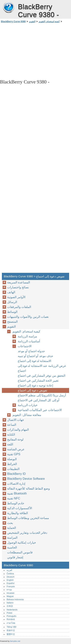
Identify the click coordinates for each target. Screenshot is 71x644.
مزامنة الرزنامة (27, 336)
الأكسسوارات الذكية (20, 508)
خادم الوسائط (16, 503)
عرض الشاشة (16, 449)
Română (11, 619)
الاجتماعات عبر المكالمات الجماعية (40, 410)
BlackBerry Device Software (26, 479)
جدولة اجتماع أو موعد (31, 351)
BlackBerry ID (16, 474)
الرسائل (12, 302)
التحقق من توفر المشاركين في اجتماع (42, 376)
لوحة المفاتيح (15, 439)
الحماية (12, 528)
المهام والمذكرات (18, 430)
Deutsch (11, 577)
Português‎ (11, 616)
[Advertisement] (35, 51)
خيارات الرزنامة (28, 405)
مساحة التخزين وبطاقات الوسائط (28, 518)
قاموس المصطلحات (20, 552)
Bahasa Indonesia (15, 599)
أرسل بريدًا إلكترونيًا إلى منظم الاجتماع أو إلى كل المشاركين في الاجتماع (42, 398)
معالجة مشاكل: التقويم (27, 415)
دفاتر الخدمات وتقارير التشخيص (27, 533)
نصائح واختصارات (18, 287)
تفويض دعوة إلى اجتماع (32, 390)
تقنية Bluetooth (17, 493)
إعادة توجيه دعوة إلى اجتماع (35, 385)
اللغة (10, 444)
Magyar (10, 596)
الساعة (12, 425)
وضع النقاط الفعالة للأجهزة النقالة (28, 489)
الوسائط (12, 312)
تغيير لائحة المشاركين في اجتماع (38, 381)
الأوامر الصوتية (16, 297)
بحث (10, 523)
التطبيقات (13, 469)
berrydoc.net (15, 641)
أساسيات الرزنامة (29, 341)
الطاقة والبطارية (18, 513)
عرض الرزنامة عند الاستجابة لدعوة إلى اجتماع (42, 368)
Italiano (10, 603)
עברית (9, 590)
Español (10, 583)
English (10, 580)
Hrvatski (10, 593)
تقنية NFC (14, 498)
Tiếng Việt (11, 627)
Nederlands (12, 610)
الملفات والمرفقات (19, 307)
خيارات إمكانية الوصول (22, 543)
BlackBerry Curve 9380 (9, 8)
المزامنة (12, 538)
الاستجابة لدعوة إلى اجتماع (34, 361)
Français (11, 586)
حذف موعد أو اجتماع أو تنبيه (35, 356)
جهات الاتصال (16, 420)
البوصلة (12, 459)
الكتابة (11, 435)
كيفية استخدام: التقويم (49, 22)
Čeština (10, 574)
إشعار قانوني (15, 557)
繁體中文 (11, 634)
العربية (9, 570)
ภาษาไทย (11, 623)
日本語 (10, 606)
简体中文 (11, 630)
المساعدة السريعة (19, 282)
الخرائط (12, 464)
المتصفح (12, 322)
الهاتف (11, 292)
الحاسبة (12, 547)
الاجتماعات (25, 346)
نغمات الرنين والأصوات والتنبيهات (28, 317)
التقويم (32, 22)
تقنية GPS (14, 454)
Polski (9, 613)
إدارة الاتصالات (16, 484)
